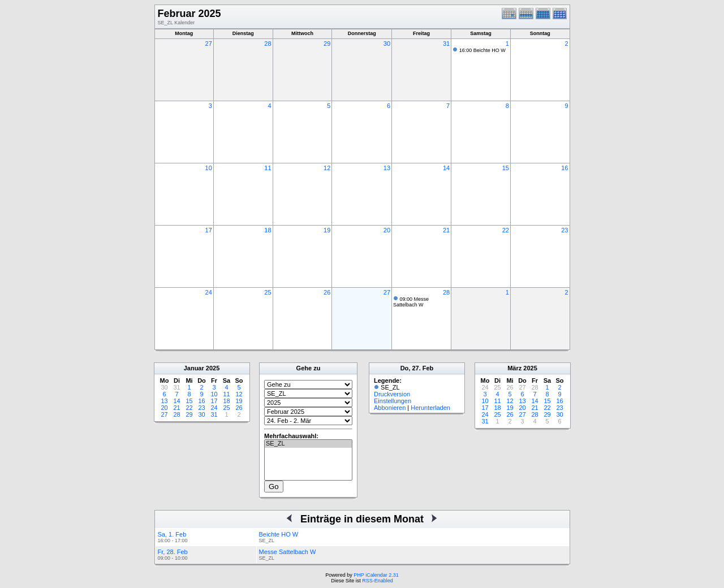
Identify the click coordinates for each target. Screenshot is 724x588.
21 (446, 230)
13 (387, 168)
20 (387, 230)
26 (327, 292)
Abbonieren (390, 408)
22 (506, 230)
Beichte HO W (279, 534)
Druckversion (392, 394)
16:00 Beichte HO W (482, 50)
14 (446, 168)
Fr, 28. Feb (173, 552)
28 (268, 44)
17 (209, 230)
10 (209, 168)
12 (327, 168)
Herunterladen (430, 408)
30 (387, 44)
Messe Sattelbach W (288, 552)
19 (327, 230)
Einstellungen (393, 401)
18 (268, 230)
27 (209, 44)
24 (209, 292)
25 (268, 292)
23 (564, 230)
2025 (213, 368)
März (514, 368)
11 (268, 168)
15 (506, 168)
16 (564, 168)
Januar (194, 368)
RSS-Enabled (378, 581)
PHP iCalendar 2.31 (376, 575)
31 (446, 44)
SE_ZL (308, 444)
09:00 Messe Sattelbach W (411, 302)
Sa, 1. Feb (172, 534)
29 (327, 44)
